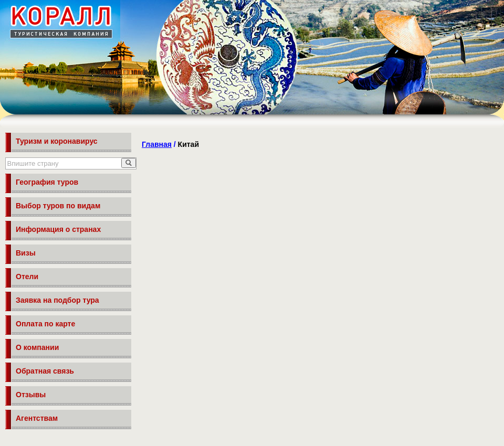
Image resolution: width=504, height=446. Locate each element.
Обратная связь (45, 371)
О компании (37, 347)
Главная (157, 144)
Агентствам (37, 418)
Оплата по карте (45, 324)
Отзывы (31, 395)
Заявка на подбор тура (57, 300)
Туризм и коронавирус (57, 141)
